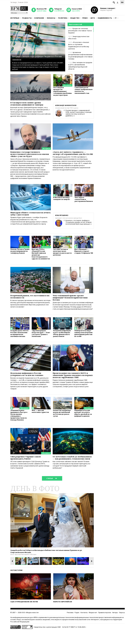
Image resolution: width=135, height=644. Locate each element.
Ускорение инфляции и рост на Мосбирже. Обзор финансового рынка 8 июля (62, 340)
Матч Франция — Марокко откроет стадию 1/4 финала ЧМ (84, 254)
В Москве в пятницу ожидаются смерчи (61, 202)
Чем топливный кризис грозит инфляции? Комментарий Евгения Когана (71, 302)
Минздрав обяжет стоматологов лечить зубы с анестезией (30, 216)
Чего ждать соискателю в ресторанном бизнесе (84, 203)
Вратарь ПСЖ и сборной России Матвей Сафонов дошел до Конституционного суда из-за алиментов (41, 257)
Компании (39, 18)
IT (116, 18)
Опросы (122, 626)
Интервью (15, 18)
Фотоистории (16, 584)
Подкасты (27, 18)
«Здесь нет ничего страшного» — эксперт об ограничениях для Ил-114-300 (72, 155)
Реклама (70, 626)
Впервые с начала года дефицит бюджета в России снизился (38, 57)
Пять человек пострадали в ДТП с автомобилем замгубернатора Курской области (80, 66)
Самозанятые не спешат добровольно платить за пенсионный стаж (84, 91)
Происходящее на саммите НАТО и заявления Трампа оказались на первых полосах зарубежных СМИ (73, 382)
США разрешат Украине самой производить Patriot (28, 467)
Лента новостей (75, 24)
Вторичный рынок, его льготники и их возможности (31, 300)
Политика (63, 18)
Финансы (51, 18)
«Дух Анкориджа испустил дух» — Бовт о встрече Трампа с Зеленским (41, 340)
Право (85, 18)
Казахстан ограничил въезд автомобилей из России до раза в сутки (62, 422)
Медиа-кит (93, 626)
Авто (93, 18)
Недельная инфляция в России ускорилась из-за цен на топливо (30, 381)
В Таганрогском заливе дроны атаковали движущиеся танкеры (30, 104)
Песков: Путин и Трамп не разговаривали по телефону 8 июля (20, 254)
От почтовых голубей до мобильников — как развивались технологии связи (72, 469)
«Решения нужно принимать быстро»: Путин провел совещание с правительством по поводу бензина (19, 424)
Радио (77, 626)
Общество (75, 18)
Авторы (115, 626)
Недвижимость (105, 18)
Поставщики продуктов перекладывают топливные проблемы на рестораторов (62, 92)
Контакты (84, 626)
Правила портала (105, 626)
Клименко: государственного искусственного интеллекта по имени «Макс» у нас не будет (29, 155)
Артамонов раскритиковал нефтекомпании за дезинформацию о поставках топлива (80, 56)
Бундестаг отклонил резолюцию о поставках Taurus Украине (80, 31)
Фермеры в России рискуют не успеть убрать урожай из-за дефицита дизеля (83, 422)
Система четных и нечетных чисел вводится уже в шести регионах (62, 255)
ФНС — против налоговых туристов (40, 420)
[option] (52, 534)
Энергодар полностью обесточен (79, 37)
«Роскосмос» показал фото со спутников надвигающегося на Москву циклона (79, 45)
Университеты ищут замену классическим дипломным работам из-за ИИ (83, 340)
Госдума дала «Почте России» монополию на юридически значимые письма (19, 340)
